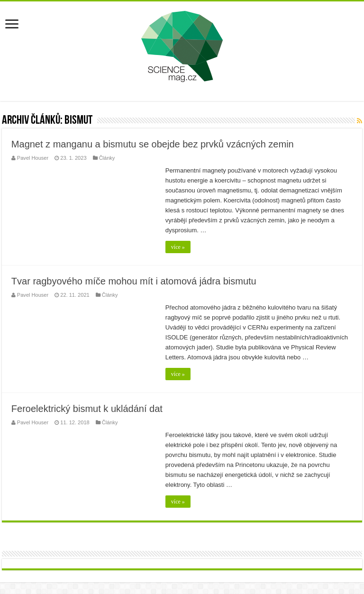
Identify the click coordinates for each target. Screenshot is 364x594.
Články (107, 158)
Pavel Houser (33, 158)
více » (178, 247)
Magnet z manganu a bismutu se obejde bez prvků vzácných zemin (153, 144)
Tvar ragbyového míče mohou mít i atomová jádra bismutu (134, 281)
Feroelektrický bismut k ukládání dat (87, 409)
